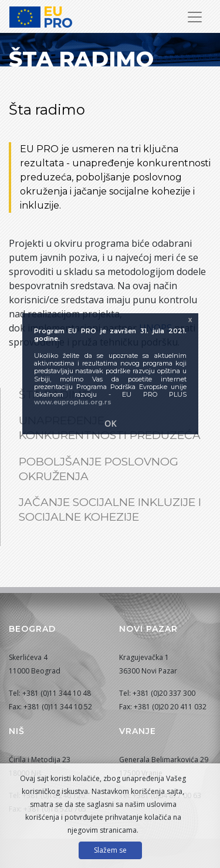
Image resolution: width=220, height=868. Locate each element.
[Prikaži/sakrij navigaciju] (195, 17)
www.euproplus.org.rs (73, 402)
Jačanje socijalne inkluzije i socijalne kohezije (110, 510)
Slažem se (110, 850)
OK (110, 423)
